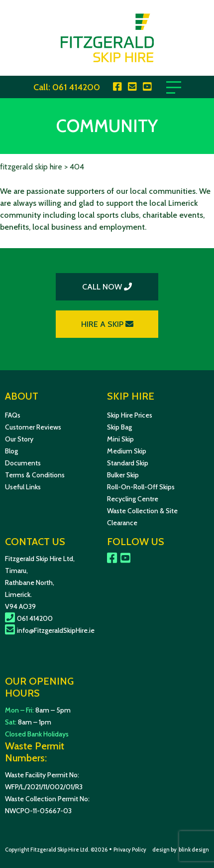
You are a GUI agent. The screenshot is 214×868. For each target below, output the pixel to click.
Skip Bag (119, 427)
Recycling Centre (133, 499)
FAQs (13, 415)
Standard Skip (128, 463)
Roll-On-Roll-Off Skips (141, 487)
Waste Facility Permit (36, 775)
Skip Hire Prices (130, 415)
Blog (11, 451)
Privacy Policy (130, 850)
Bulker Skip (123, 475)
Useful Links (23, 487)
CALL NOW (107, 287)
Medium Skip (127, 451)
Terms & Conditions (35, 475)
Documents (23, 463)
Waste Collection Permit (42, 799)
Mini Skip (120, 439)
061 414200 (76, 87)
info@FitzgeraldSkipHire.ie (50, 630)
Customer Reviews (33, 427)
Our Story (19, 439)
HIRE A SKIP (107, 324)
